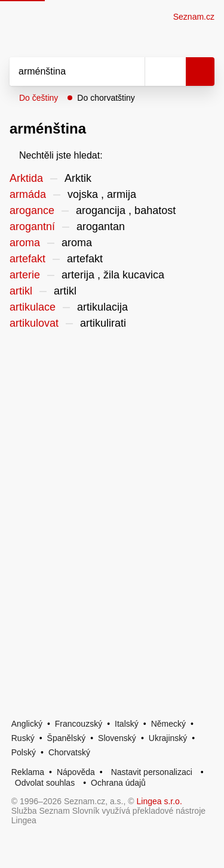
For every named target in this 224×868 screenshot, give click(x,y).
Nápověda (76, 772)
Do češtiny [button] (39, 98)
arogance (32, 210)
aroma (25, 243)
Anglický (27, 724)
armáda (28, 194)
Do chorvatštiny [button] (106, 98)
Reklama (28, 772)
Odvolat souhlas (45, 783)
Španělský (67, 738)
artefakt (27, 259)
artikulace (33, 307)
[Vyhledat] (64, 72)
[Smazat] (131, 72)
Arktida (26, 178)
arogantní (32, 227)
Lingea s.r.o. (159, 801)
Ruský (23, 738)
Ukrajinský (168, 738)
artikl (21, 291)
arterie (25, 275)
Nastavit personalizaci (152, 772)
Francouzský (79, 724)
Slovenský (117, 738)
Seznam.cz (194, 17)
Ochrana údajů (118, 783)
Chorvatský (69, 752)
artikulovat (34, 323)
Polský (24, 752)
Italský (127, 724)
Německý (168, 724)
